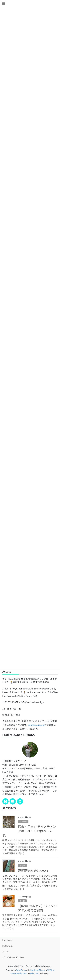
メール (6, 952)
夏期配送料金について (34, 871)
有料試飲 (23, 821)
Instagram (7, 946)
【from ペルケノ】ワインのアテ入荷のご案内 (37, 908)
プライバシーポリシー (13, 957)
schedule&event (36, 725)
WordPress (21, 970)
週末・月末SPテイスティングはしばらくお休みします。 (29, 831)
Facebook (7, 940)
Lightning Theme (38, 970)
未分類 (22, 866)
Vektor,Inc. (35, 973)
